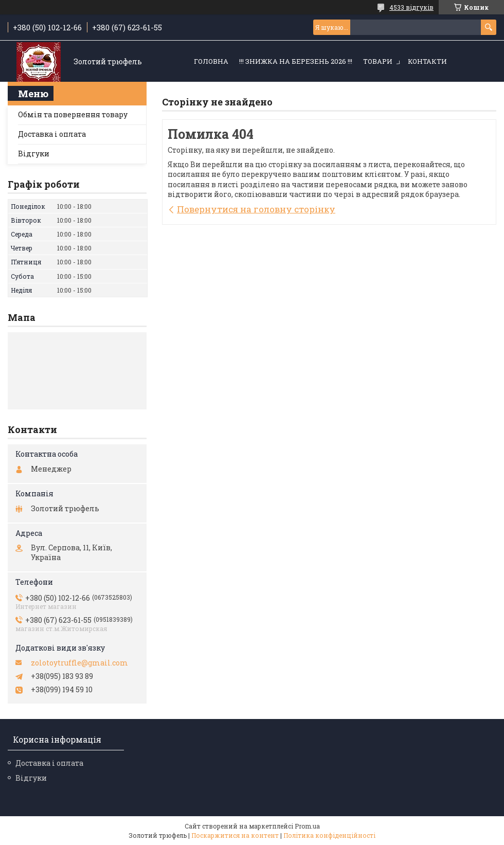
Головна (211, 61)
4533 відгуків (411, 7)
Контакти (427, 61)
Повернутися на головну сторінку (256, 209)
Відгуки (34, 154)
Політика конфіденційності (329, 835)
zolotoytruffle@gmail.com (79, 663)
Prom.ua (307, 826)
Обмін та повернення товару (73, 114)
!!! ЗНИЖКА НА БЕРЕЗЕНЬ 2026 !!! (296, 61)
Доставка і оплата (52, 134)
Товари (378, 61)
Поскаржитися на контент (235, 835)
